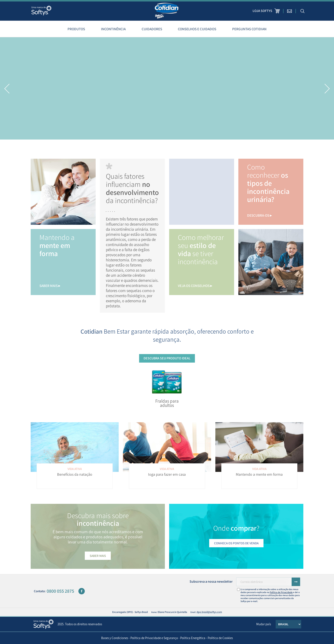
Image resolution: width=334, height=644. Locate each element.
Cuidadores (152, 29)
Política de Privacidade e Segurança (154, 638)
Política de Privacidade (281, 592)
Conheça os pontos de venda (236, 543)
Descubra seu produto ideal (167, 358)
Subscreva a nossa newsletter (211, 581)
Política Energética (193, 638)
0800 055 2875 (60, 591)
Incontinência (113, 29)
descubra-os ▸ (259, 215)
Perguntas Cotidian (249, 29)
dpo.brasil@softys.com (209, 612)
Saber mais (98, 556)
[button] (7, 89)
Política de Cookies (220, 638)
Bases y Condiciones (115, 638)
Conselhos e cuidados (197, 29)
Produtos (76, 29)
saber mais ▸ (50, 286)
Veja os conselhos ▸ (195, 286)
